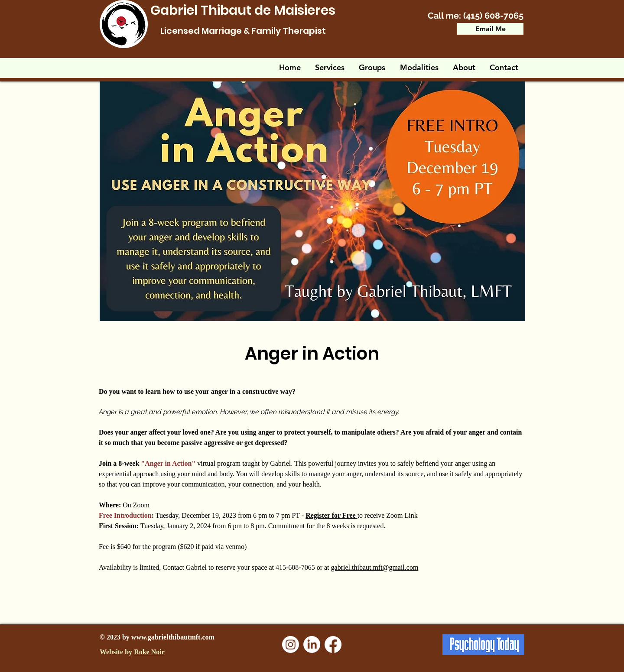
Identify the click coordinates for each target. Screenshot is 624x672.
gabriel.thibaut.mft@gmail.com (375, 567)
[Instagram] (291, 644)
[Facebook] (333, 644)
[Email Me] (490, 29)
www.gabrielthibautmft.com (173, 637)
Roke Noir (149, 652)
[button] (372, 67)
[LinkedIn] (312, 644)
